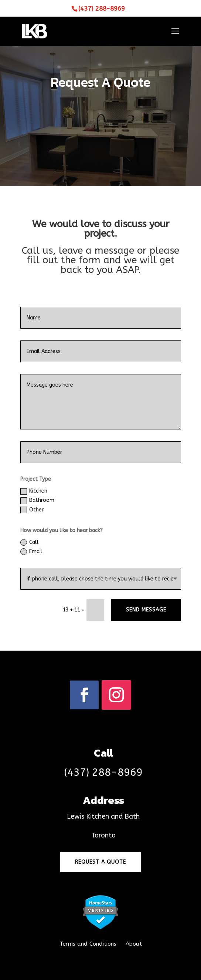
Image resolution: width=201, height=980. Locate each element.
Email (31, 552)
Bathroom (37, 500)
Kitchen (34, 491)
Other (32, 510)
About (133, 944)
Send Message (146, 610)
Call (30, 542)
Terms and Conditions (88, 944)
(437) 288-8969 (102, 8)
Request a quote (100, 862)
